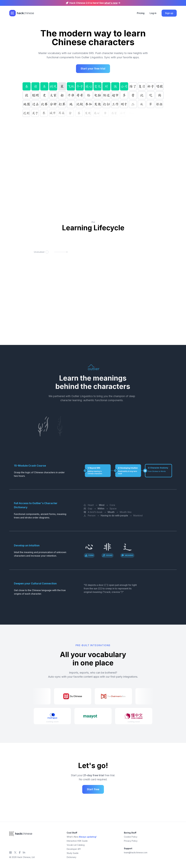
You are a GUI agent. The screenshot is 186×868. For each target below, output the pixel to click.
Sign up (169, 13)
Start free (93, 789)
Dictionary (71, 857)
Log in (153, 13)
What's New (82, 837)
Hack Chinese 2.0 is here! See (93, 3)
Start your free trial (93, 69)
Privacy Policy (131, 841)
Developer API (74, 849)
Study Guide (73, 853)
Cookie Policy (131, 837)
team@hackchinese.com (136, 852)
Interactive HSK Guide (77, 841)
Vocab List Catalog (76, 845)
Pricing (141, 13)
